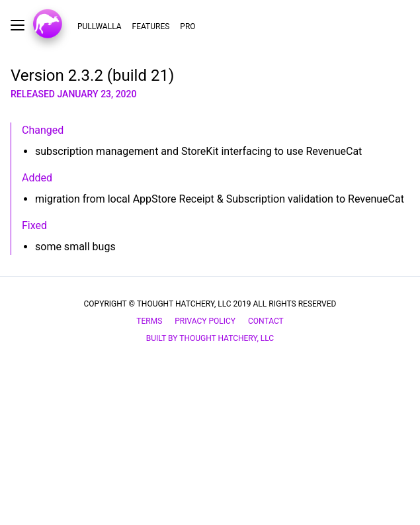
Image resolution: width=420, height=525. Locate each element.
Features (151, 26)
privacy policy (205, 321)
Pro (188, 26)
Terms (149, 321)
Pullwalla (100, 26)
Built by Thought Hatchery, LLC (210, 338)
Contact (266, 321)
